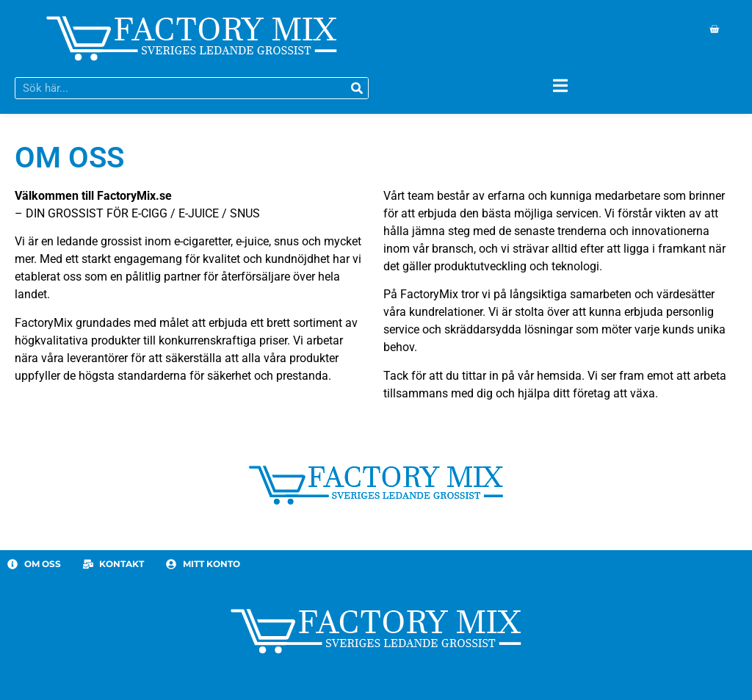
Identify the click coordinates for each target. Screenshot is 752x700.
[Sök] (357, 88)
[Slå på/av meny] (560, 86)
